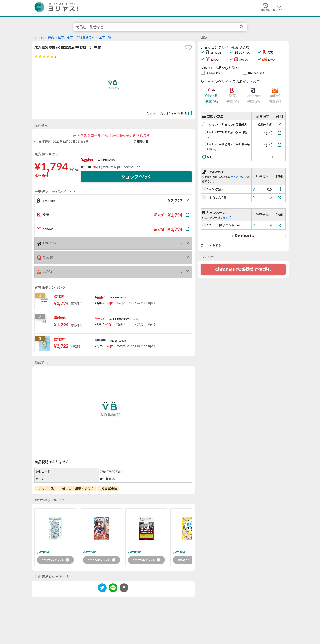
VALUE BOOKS (106, 160)
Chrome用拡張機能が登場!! (243, 269)
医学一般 (105, 37)
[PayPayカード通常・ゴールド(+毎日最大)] (280, 145)
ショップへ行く (136, 177)
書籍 (51, 37)
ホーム (39, 37)
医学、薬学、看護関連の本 (76, 37)
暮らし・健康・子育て (78, 488)
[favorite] (189, 47)
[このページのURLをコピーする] (124, 588)
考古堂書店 (109, 488)
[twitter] (102, 589)
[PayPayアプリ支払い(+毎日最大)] (280, 124)
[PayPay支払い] (279, 189)
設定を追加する (243, 236)
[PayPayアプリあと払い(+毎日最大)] (280, 133)
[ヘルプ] (254, 189)
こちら (236, 177)
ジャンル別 (47, 488)
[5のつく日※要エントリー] (279, 225)
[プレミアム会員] (279, 198)
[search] (242, 27)
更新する (141, 142)
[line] (113, 589)
